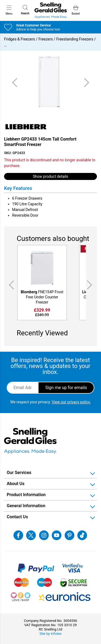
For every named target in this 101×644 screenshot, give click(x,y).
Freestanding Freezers (75, 39)
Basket (76, 10)
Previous (11, 285)
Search (25, 10)
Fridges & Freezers (20, 39)
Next (90, 285)
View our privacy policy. (71, 402)
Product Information (26, 495)
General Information (26, 506)
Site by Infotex (50, 634)
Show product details (50, 176)
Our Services (19, 473)
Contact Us (17, 517)
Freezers (46, 39)
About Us (16, 484)
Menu (9, 10)
